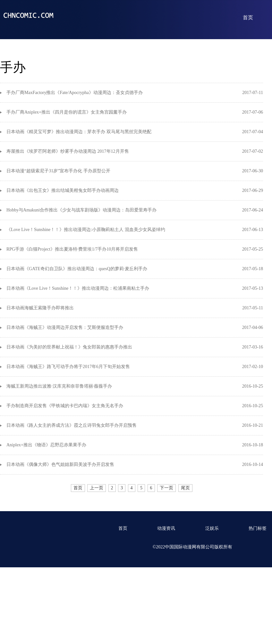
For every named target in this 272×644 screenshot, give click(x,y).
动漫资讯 (166, 528)
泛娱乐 (212, 528)
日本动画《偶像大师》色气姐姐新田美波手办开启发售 (60, 464)
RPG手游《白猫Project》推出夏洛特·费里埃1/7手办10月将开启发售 (72, 249)
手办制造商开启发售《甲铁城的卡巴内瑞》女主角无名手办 (65, 406)
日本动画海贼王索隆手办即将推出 (40, 308)
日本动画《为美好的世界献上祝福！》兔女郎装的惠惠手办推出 (69, 347)
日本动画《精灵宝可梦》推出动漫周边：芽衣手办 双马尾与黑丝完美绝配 (79, 132)
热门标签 (258, 528)
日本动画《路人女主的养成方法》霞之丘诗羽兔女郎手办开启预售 (72, 425)
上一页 (97, 488)
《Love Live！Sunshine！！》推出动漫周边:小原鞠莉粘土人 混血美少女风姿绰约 (86, 230)
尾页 (185, 488)
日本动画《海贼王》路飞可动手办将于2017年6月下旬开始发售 (68, 367)
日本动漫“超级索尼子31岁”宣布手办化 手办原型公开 (58, 171)
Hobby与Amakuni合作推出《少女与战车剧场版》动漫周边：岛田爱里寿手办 (81, 210)
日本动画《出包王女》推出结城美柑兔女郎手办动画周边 (63, 190)
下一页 (166, 488)
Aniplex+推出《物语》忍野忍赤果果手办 (46, 445)
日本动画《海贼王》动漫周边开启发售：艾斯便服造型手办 (65, 327)
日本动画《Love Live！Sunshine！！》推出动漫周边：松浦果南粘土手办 (78, 288)
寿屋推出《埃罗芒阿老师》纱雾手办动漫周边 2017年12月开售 (68, 151)
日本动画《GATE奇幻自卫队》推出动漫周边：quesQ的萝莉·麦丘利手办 (77, 269)
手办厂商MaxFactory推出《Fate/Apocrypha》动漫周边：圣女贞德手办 (75, 93)
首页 (248, 17)
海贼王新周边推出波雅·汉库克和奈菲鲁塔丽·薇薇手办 (59, 386)
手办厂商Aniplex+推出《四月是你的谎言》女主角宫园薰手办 (67, 112)
